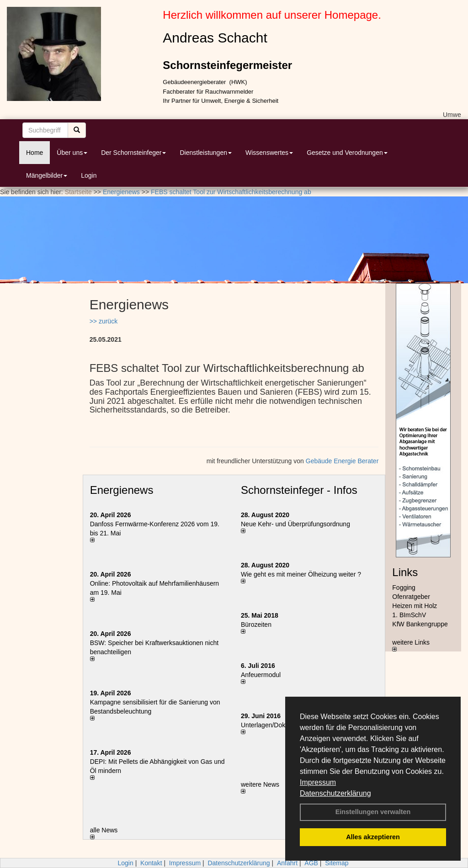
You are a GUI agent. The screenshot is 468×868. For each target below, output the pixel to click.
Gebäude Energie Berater (342, 461)
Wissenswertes (269, 153)
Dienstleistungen (206, 153)
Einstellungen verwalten (373, 812)
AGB (311, 863)
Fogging (404, 587)
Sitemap (337, 863)
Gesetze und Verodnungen (347, 153)
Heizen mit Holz (415, 606)
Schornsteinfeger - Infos (299, 490)
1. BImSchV (409, 615)
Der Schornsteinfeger (133, 153)
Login (89, 175)
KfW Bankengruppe (420, 624)
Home (35, 153)
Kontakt (151, 863)
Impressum (318, 782)
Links (405, 572)
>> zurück (104, 321)
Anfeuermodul (261, 675)
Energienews (122, 490)
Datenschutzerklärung (335, 793)
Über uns (72, 153)
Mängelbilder (47, 175)
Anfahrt (287, 863)
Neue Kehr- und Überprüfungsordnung (295, 524)
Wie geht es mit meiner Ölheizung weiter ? (301, 574)
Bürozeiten (256, 625)
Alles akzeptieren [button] (373, 837)
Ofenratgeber (411, 597)
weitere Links (411, 645)
